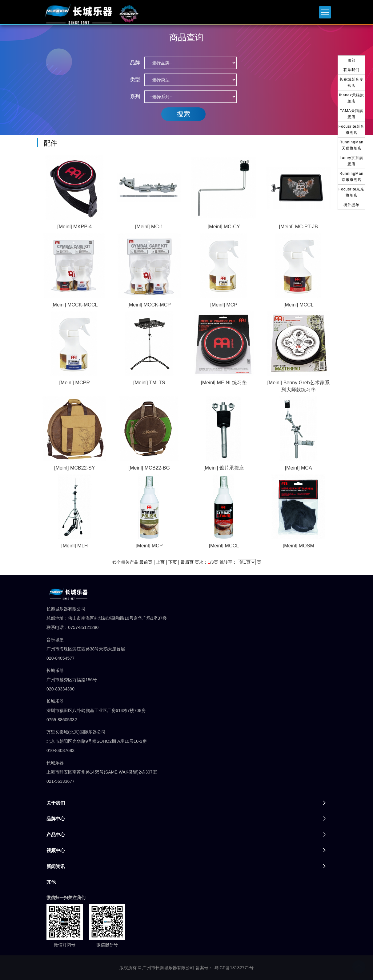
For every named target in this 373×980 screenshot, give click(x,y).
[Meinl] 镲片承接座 (224, 468)
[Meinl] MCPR (74, 383)
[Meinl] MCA (299, 468)
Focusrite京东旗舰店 (351, 192)
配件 (51, 143)
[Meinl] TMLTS (149, 383)
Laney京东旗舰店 (352, 161)
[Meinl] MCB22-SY (75, 468)
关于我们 (56, 803)
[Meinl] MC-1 (149, 227)
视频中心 (56, 850)
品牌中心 (56, 819)
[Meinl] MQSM (299, 546)
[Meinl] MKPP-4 (74, 227)
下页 (173, 562)
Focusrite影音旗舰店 (351, 130)
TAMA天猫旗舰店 (351, 114)
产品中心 (56, 835)
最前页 (146, 562)
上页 (160, 562)
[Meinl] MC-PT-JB (299, 227)
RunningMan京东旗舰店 (351, 177)
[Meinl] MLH (74, 546)
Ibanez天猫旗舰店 (351, 98)
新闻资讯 (56, 866)
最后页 (187, 562)
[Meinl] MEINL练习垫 (224, 383)
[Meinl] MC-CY (224, 227)
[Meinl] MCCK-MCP (149, 305)
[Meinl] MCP (224, 305)
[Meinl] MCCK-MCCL (75, 305)
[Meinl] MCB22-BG (149, 468)
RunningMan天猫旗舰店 (351, 145)
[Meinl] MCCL (299, 305)
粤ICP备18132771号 (234, 968)
